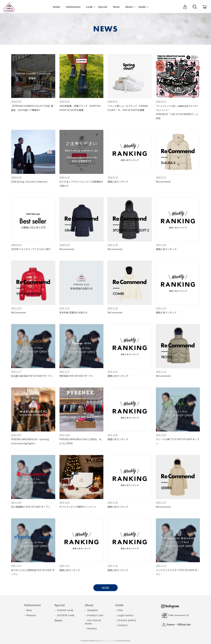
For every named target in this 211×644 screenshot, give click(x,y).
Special (60, 605)
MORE (105, 588)
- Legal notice (124, 615)
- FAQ (119, 610)
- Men (28, 610)
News (58, 620)
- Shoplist (91, 610)
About (89, 605)
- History (91, 629)
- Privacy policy (126, 620)
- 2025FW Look (64, 615)
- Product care (94, 615)
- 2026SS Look (64, 610)
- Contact (121, 625)
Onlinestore (32, 605)
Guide (120, 605)
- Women (30, 615)
